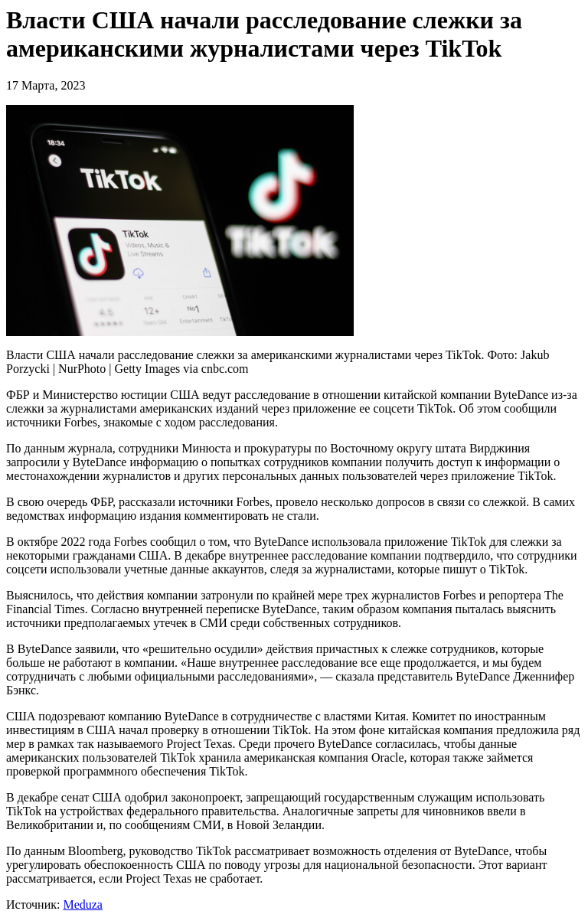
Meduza (83, 904)
